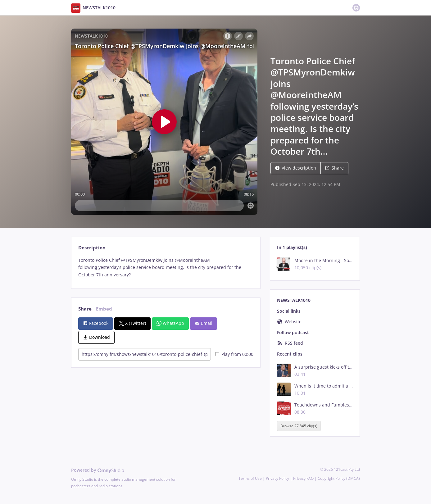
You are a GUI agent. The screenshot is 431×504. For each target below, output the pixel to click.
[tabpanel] (166, 268)
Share (334, 168)
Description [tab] (92, 248)
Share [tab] (85, 309)
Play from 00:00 (234, 354)
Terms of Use (250, 478)
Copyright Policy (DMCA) (339, 478)
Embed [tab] (104, 309)
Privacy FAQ (303, 478)
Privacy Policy (277, 478)
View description (296, 168)
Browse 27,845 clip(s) (299, 426)
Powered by (98, 470)
